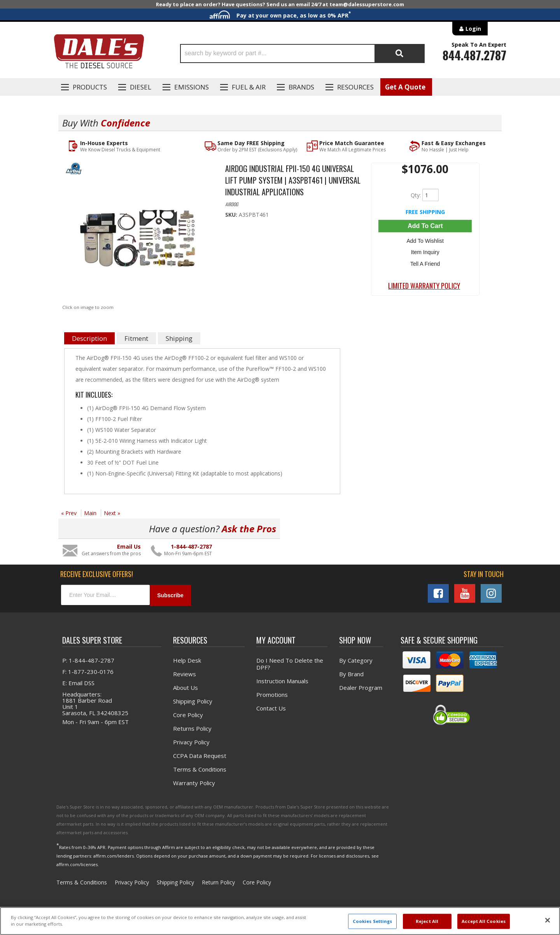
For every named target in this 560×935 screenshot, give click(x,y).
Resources (355, 87)
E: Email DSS (78, 683)
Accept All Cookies (484, 921)
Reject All (427, 921)
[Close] (548, 920)
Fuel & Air (249, 87)
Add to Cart (425, 226)
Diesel (141, 87)
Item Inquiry (425, 252)
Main (90, 513)
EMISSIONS (192, 87)
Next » (112, 513)
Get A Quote (405, 87)
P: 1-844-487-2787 (88, 660)
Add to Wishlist (425, 241)
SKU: (232, 215)
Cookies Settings (373, 921)
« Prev (69, 513)
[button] (302, 54)
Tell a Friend (425, 263)
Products (90, 87)
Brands (301, 87)
